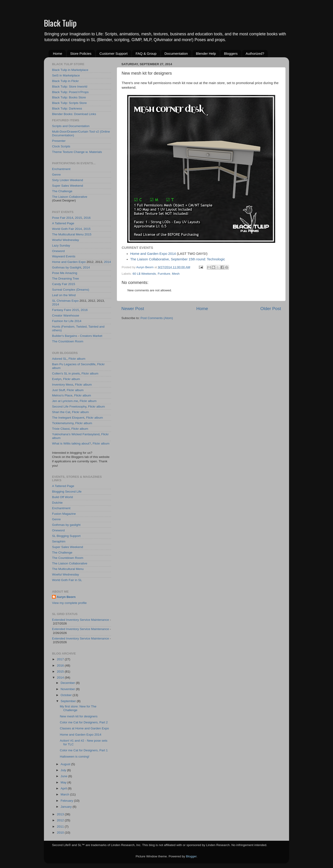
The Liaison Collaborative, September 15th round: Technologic (178, 259)
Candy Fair (60, 284)
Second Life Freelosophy (69, 407)
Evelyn (57, 379)
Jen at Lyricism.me (65, 401)
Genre (56, 175)
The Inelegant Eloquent (68, 418)
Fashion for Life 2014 (67, 321)
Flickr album (77, 359)
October (67, 695)
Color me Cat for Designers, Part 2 (84, 722)
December (68, 683)
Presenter (59, 141)
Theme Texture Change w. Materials (77, 152)
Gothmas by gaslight (66, 525)
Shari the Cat (61, 412)
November (68, 689)
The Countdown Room (68, 341)
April (64, 788)
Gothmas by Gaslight (67, 267)
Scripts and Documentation (71, 126)
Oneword (58, 251)
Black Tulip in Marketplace (70, 70)
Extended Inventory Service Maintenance (80, 620)
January (67, 807)
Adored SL (59, 359)
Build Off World (62, 497)
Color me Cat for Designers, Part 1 (84, 750)
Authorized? (255, 53)
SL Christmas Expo (65, 301)
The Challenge (62, 191)
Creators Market (91, 336)
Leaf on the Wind (64, 295)
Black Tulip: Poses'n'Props (70, 92)
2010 (61, 833)
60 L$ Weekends (144, 274)
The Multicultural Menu (68, 234)
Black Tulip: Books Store (69, 97)
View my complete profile (69, 603)
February (67, 801)
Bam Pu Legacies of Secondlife (74, 364)
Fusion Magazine (64, 514)
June (64, 776)
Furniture (164, 274)
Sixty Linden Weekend (68, 180)
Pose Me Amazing (65, 273)
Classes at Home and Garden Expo (84, 728)
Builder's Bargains (65, 336)
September (69, 701)
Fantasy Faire (62, 310)
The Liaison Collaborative (70, 197)
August (66, 764)
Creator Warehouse (66, 315)
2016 (87, 218)
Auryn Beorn (66, 597)
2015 (78, 218)
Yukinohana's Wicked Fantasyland (76, 434)
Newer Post (133, 309)
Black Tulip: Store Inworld (70, 87)
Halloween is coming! (75, 757)
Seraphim (59, 541)
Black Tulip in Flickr (65, 81)
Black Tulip (60, 23)
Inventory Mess (63, 385)
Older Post (271, 309)
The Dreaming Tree (65, 279)
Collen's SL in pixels (66, 373)
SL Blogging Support (66, 536)
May (64, 782)
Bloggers (231, 53)
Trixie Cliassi (61, 429)
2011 (61, 827)
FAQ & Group (146, 53)
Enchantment (61, 169)
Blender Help (206, 53)
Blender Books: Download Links (74, 114)
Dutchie (57, 503)
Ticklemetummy (63, 423)
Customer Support (114, 53)
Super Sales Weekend (68, 186)
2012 (61, 820)
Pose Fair (59, 218)
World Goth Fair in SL (67, 580)
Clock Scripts (61, 146)
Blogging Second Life (67, 492)
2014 (70, 218)
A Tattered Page (63, 223)
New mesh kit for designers (79, 716)
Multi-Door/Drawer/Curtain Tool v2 (76, 132)
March (65, 794)
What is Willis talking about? (71, 443)
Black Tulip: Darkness (67, 108)
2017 (61, 659)
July (64, 770)
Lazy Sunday (61, 245)
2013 (61, 814)
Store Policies (81, 53)
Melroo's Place (62, 395)
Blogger (191, 856)
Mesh (176, 274)
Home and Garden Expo (69, 262)
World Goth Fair (63, 229)
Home (58, 53)
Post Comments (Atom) (157, 318)
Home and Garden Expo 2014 (153, 254)
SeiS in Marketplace (66, 75)
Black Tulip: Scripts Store (69, 103)
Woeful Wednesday (66, 240)
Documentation (176, 53)
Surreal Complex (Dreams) (71, 290)
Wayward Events (64, 256)
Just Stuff (59, 390)
